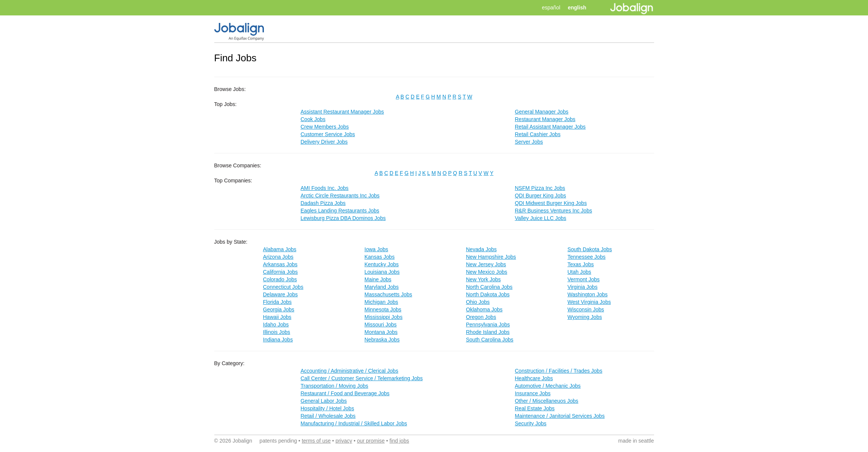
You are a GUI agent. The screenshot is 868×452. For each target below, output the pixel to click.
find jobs (399, 441)
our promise (371, 441)
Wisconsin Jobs (586, 309)
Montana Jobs (381, 332)
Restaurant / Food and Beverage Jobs (345, 393)
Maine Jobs (378, 279)
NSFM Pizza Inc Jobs (540, 188)
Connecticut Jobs (283, 287)
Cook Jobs (313, 119)
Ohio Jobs (478, 302)
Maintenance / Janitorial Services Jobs (560, 416)
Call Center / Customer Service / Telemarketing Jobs (362, 378)
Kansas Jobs (380, 257)
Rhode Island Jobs (488, 332)
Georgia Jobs (279, 309)
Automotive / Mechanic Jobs (548, 386)
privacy (344, 441)
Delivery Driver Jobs (324, 142)
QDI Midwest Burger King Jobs (551, 203)
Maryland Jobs (382, 287)
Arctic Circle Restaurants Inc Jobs (340, 196)
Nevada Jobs (482, 249)
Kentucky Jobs (382, 264)
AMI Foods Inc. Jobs (325, 188)
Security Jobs (531, 423)
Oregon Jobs (481, 317)
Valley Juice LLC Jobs (541, 218)
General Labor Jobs (324, 401)
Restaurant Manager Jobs (545, 119)
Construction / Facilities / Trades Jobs (559, 371)
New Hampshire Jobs (491, 257)
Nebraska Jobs (382, 340)
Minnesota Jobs (383, 309)
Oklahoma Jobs (484, 309)
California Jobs (281, 272)
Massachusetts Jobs (389, 294)
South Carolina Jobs (490, 340)
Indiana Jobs (278, 340)
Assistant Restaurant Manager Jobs (342, 112)
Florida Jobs (277, 302)
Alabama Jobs (280, 249)
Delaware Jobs (281, 294)
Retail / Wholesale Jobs (328, 416)
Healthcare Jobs (534, 378)
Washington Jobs (588, 294)
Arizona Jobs (278, 257)
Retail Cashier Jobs (538, 134)
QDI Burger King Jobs (541, 196)
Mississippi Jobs (384, 317)
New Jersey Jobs (486, 264)
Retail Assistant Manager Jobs (550, 127)
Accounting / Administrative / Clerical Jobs (350, 371)
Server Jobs (529, 142)
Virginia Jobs (583, 287)
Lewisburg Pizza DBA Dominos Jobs (343, 218)
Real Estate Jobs (535, 408)
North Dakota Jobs (488, 294)
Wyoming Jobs (585, 317)
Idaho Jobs (276, 325)
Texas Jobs (581, 264)
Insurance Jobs (533, 393)
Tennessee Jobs (587, 257)
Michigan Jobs (382, 302)
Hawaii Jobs (277, 317)
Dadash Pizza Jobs (323, 203)
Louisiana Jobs (382, 272)
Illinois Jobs (277, 332)
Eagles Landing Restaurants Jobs (340, 211)
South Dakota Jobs (590, 249)
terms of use (316, 441)
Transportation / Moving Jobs (335, 386)
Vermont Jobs (584, 279)
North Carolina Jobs (489, 287)
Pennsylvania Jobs (488, 325)
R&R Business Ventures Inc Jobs (554, 211)
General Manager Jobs (542, 112)
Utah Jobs (579, 272)
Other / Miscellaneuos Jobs (547, 401)
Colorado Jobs (280, 279)
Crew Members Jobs (325, 127)
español (551, 8)
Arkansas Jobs (280, 264)
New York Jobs (484, 279)
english (577, 8)
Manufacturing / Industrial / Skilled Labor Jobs (354, 423)
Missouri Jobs (381, 325)
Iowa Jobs (376, 249)
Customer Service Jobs (328, 134)
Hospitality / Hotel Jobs (327, 408)
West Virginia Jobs (589, 302)
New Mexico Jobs (487, 272)
